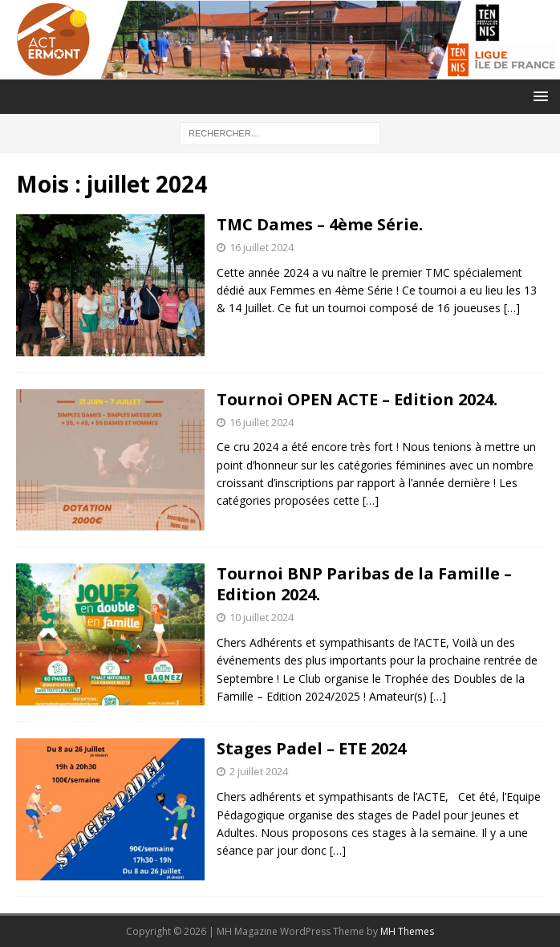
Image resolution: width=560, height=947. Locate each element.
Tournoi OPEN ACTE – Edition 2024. (357, 399)
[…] (512, 308)
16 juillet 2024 (262, 247)
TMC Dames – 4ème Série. (320, 224)
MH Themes (407, 931)
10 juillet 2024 (262, 617)
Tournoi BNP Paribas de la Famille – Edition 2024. (364, 584)
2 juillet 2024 (259, 771)
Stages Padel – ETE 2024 (311, 748)
